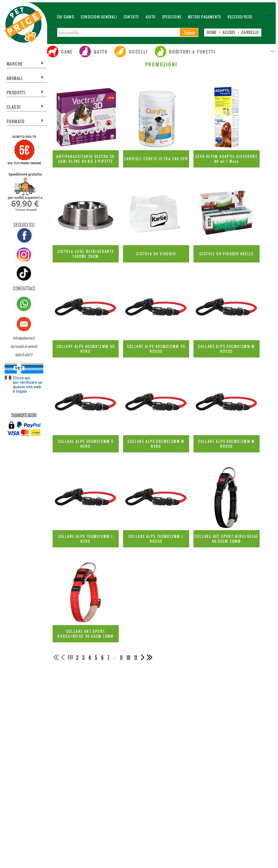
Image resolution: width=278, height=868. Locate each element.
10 (128, 657)
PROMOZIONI (161, 64)
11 (136, 657)
